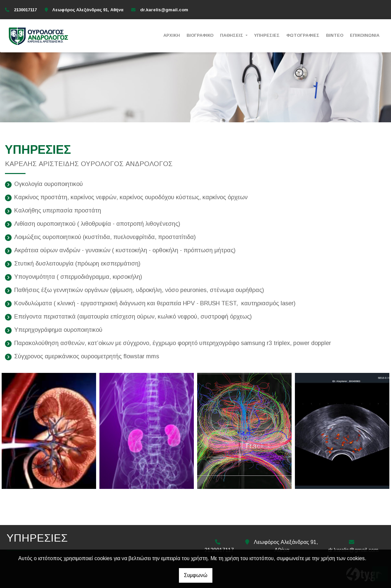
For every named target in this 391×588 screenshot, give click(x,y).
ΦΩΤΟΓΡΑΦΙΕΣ (303, 35)
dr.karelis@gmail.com (164, 10)
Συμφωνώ (196, 575)
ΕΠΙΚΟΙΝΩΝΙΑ (365, 35)
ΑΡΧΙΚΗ (172, 35)
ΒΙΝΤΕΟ (335, 35)
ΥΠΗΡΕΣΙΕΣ (267, 35)
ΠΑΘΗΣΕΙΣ (232, 35)
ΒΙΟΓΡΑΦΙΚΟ (200, 35)
